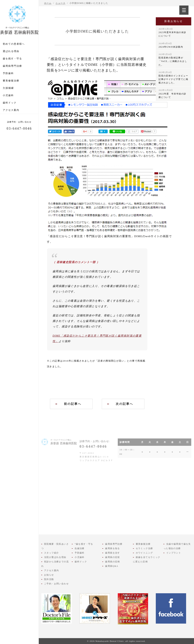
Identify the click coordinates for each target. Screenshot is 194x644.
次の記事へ (124, 404)
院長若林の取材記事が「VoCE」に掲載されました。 (173, 60)
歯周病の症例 (112, 562)
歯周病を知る (112, 548)
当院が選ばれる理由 (55, 557)
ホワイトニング (144, 553)
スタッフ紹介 (51, 553)
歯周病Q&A (112, 566)
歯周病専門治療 (12, 66)
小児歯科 (8, 95)
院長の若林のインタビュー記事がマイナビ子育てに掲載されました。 (173, 78)
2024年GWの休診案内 (171, 45)
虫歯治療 (80, 548)
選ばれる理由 (11, 51)
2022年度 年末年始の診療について (172, 94)
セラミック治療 (144, 548)
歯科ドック (10, 103)
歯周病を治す (112, 553)
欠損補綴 (8, 88)
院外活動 (49, 579)
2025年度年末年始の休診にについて (172, 32)
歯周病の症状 (112, 557)
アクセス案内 (11, 110)
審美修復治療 (11, 81)
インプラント (174, 553)
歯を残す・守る (12, 59)
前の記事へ (73, 404)
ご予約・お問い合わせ (56, 584)
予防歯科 (8, 73)
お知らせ (49, 575)
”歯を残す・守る (84, 544)
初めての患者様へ (14, 44)
